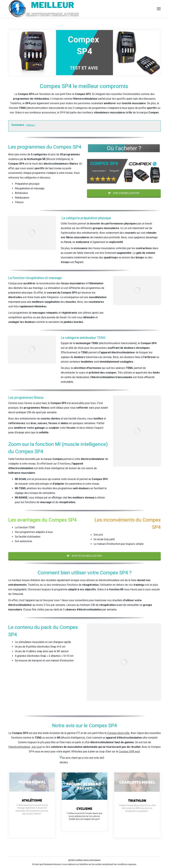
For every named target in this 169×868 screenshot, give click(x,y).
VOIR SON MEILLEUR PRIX (124, 193)
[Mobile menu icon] (159, 9)
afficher (30, 125)
